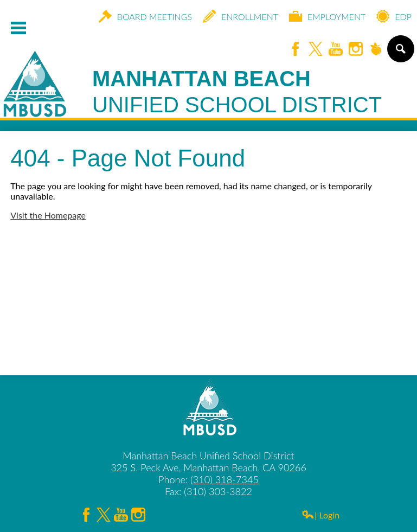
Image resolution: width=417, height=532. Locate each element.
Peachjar (376, 50)
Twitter (316, 50)
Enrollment (240, 16)
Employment (327, 16)
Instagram (356, 50)
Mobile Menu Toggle (18, 28)
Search (400, 53)
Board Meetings (145, 16)
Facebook (296, 50)
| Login (320, 515)
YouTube (336, 50)
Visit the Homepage (48, 215)
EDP (394, 16)
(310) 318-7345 (224, 479)
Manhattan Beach (237, 92)
